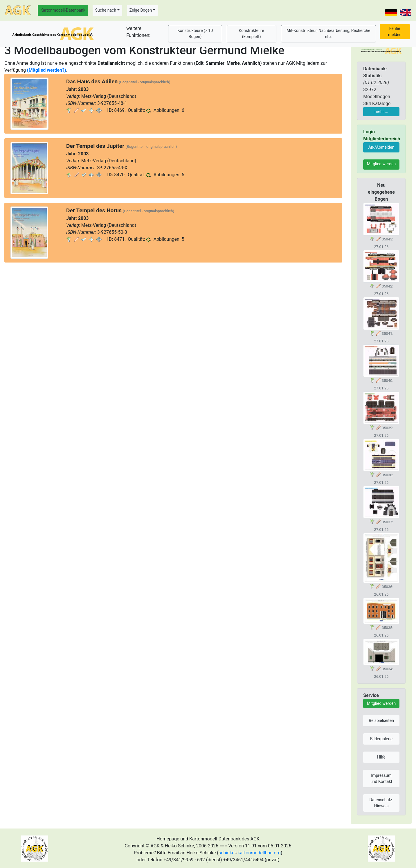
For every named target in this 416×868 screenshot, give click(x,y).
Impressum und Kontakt (381, 778)
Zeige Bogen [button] (141, 10)
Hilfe (381, 757)
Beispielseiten (381, 720)
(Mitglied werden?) (47, 70)
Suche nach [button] (106, 10)
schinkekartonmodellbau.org (250, 853)
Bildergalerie (381, 739)
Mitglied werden (381, 164)
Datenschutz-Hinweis (381, 803)
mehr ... (381, 112)
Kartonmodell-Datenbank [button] (63, 10)
